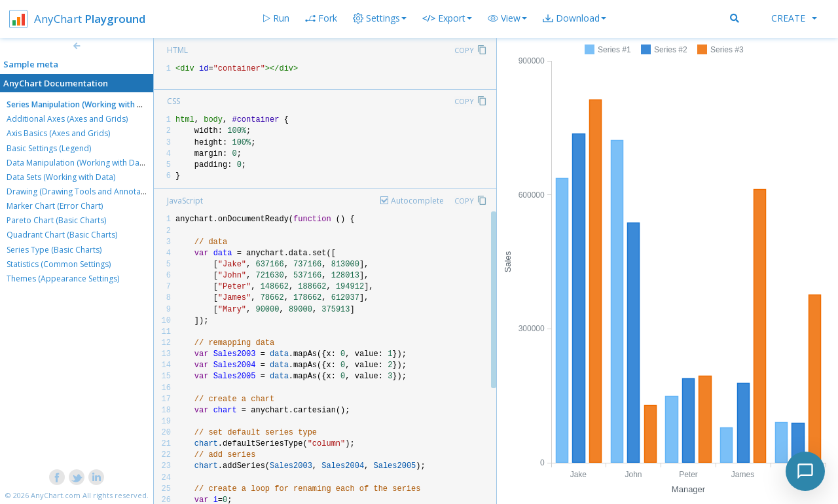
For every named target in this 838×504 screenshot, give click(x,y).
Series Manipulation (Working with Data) (82, 104)
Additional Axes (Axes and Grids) (67, 119)
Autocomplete (417, 201)
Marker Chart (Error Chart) (55, 206)
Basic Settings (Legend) (49, 148)
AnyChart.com (56, 495)
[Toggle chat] (805, 471)
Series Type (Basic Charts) (54, 250)
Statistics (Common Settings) (59, 264)
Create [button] (794, 18)
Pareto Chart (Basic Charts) (56, 220)
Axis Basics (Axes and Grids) (58, 133)
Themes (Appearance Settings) (63, 279)
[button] (507, 18)
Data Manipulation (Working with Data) (78, 163)
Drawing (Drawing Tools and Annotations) (84, 191)
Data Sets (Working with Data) (61, 177)
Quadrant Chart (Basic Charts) (62, 235)
